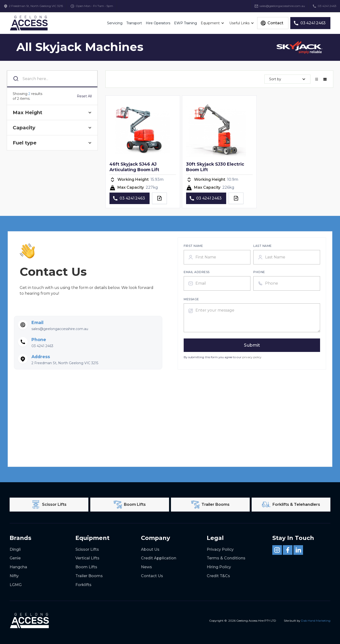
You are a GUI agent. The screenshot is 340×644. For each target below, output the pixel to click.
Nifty (14, 576)
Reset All (84, 96)
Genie (15, 558)
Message (191, 299)
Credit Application (159, 558)
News (146, 567)
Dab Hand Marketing (316, 621)
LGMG (16, 585)
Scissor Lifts (87, 549)
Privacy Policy (220, 549)
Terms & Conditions (226, 558)
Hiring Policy (219, 567)
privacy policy (252, 357)
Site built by (307, 621)
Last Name (263, 246)
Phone (259, 272)
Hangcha (18, 567)
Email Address (197, 272)
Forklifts (83, 585)
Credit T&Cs (218, 576)
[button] (213, 23)
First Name (193, 246)
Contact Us (152, 576)
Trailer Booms (89, 576)
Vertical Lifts (87, 558)
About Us (150, 549)
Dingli (15, 549)
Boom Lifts (86, 567)
